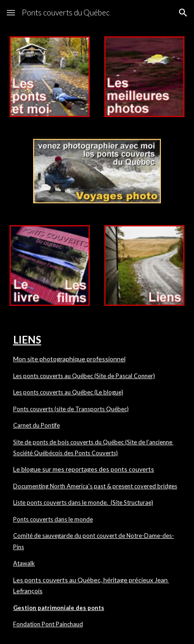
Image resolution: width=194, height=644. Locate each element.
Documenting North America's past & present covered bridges (95, 486)
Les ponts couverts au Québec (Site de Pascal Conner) (84, 376)
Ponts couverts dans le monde (53, 519)
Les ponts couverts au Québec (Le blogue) (68, 392)
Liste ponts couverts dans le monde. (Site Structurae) (83, 502)
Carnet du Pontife (36, 425)
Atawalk (24, 563)
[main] (97, 481)
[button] (11, 12)
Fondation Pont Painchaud (48, 624)
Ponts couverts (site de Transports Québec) (71, 409)
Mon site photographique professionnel (69, 359)
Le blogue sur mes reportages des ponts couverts (84, 469)
